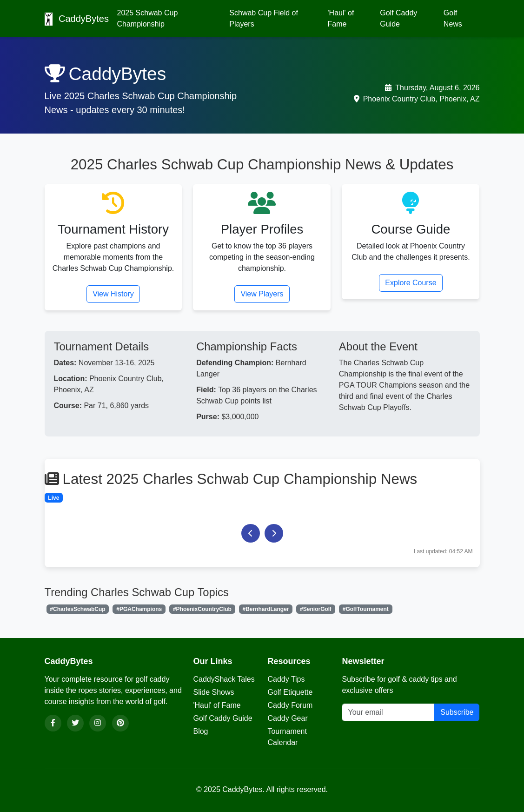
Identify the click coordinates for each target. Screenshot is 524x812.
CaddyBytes (75, 19)
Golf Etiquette (290, 692)
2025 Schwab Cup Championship (148, 18)
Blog (200, 731)
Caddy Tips (286, 679)
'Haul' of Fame (341, 18)
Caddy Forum (290, 705)
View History (113, 294)
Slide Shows (213, 692)
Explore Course (411, 283)
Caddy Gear (287, 718)
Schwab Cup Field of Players (264, 18)
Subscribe (457, 712)
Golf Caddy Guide (398, 18)
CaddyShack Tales (224, 679)
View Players (262, 294)
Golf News (453, 18)
